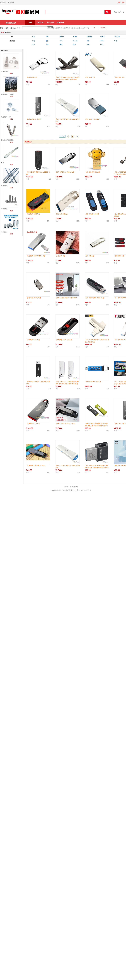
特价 (88, 28)
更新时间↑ (67, 28)
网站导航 (11, 2)
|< (67, 137)
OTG (102, 41)
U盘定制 (40, 23)
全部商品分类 (11, 23)
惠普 (47, 41)
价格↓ (74, 28)
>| (78, 137)
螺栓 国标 (4, 209)
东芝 (34, 41)
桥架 (2, 163)
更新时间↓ (59, 28)
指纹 (102, 44)
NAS (47, 37)
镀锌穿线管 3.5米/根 (7, 94)
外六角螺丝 (5, 71)
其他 (34, 37)
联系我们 (75, 487)
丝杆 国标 (4, 186)
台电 (47, 44)
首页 (30, 23)
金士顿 (75, 41)
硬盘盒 (62, 37)
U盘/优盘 (13, 28)
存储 (7, 28)
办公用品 (50, 23)
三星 (34, 44)
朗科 (88, 41)
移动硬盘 (90, 37)
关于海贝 (67, 487)
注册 (119, 2)
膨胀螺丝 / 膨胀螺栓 (7, 140)
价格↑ (79, 28)
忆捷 (88, 44)
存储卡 (75, 37)
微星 (75, 44)
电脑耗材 (60, 23)
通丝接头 (4, 232)
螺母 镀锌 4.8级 (6, 117)
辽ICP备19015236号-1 (84, 490)
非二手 (118, 12)
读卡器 (103, 37)
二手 (123, 12)
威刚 (61, 44)
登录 (123, 2)
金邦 (61, 41)
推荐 (84, 28)
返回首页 (3, 2)
